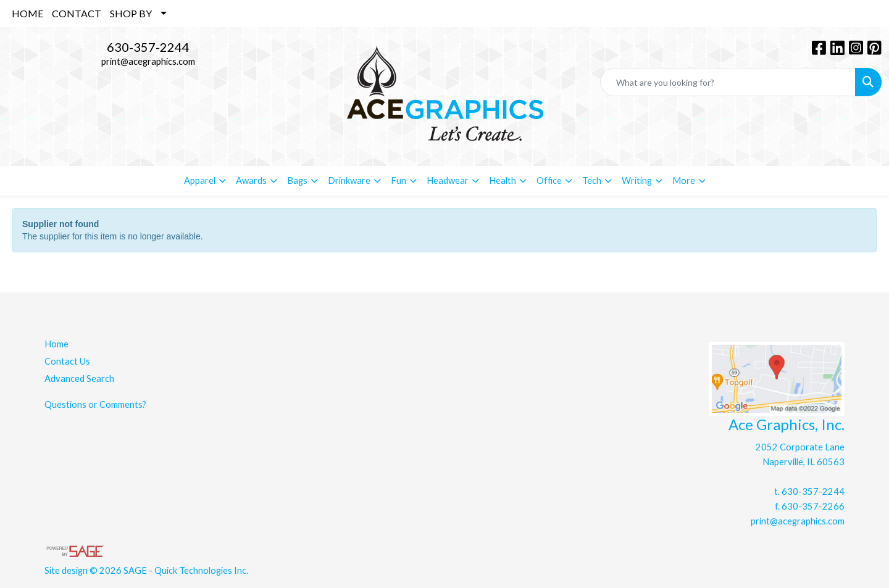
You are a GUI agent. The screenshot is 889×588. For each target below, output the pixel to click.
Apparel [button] (200, 180)
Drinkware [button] (349, 180)
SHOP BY (131, 13)
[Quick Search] (728, 82)
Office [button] (549, 180)
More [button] (684, 180)
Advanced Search (79, 379)
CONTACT (77, 13)
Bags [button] (297, 180)
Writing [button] (637, 180)
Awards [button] (251, 180)
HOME (27, 13)
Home (56, 344)
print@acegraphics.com (148, 61)
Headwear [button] (448, 180)
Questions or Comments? (95, 404)
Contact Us (67, 361)
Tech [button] (592, 180)
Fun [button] (399, 180)
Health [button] (503, 180)
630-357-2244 (148, 47)
